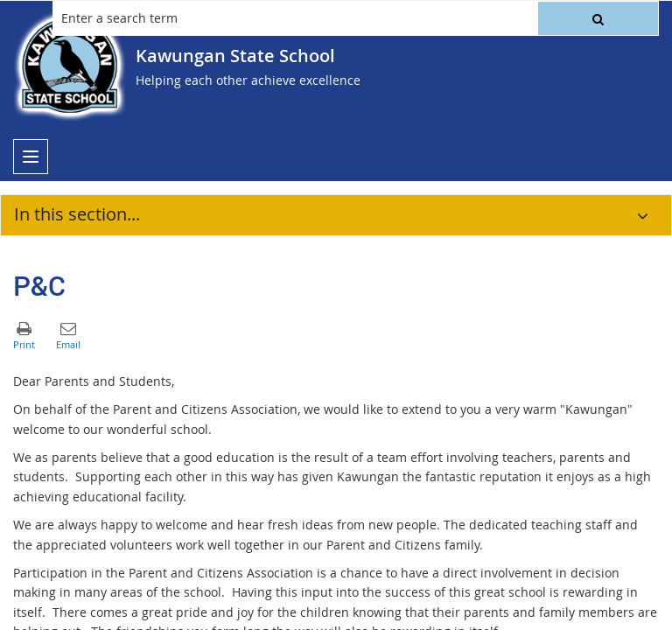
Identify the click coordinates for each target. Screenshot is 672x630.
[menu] (31, 157)
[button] (598, 18)
